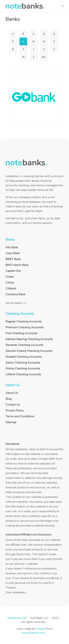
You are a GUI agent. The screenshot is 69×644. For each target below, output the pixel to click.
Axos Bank (13, 253)
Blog (9, 399)
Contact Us (13, 405)
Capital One (13, 271)
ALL (44, 57)
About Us (12, 393)
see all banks (14, 303)
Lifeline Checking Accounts (23, 374)
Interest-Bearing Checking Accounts (29, 339)
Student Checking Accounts (24, 357)
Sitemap (11, 422)
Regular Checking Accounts (24, 322)
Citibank (11, 289)
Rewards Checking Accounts (24, 345)
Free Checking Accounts (21, 333)
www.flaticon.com (33, 633)
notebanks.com (17, 618)
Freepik (41, 629)
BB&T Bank (13, 259)
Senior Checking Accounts (23, 363)
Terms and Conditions (20, 416)
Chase (10, 277)
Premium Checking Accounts (25, 327)
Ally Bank (12, 247)
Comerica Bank (15, 294)
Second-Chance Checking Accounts (29, 351)
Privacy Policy (15, 411)
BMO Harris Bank (17, 265)
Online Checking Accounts (23, 369)
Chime (10, 283)
